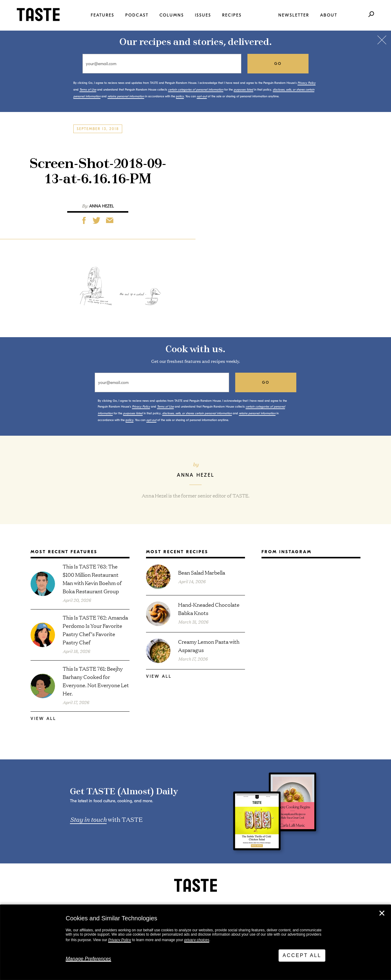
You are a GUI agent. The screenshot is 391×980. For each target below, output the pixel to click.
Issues (203, 15)
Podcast (137, 15)
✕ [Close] (382, 913)
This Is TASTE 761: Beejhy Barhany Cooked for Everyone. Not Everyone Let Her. (96, 681)
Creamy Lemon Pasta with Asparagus (209, 646)
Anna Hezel (102, 206)
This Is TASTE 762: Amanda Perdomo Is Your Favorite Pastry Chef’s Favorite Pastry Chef (95, 630)
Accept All (302, 955)
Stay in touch (88, 819)
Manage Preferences (88, 959)
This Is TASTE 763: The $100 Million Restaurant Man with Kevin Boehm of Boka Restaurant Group (92, 579)
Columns (172, 15)
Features (102, 15)
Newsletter (294, 15)
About (329, 15)
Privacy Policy (120, 940)
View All (43, 719)
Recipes (232, 15)
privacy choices (197, 940)
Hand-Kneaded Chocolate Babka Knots (209, 609)
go (278, 64)
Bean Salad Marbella (202, 572)
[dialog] (195, 942)
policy (180, 96)
